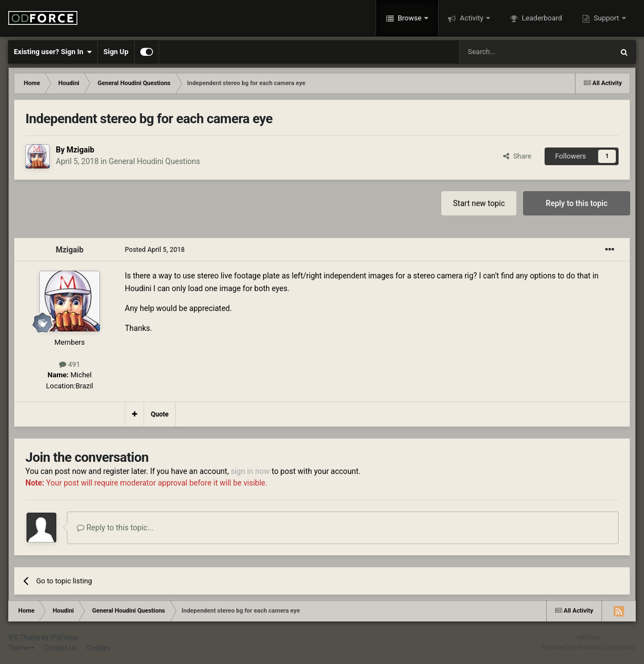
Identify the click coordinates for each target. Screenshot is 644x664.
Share (517, 156)
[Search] (510, 52)
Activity (471, 18)
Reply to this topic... (115, 528)
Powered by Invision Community (588, 647)
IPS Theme (24, 637)
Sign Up (116, 52)
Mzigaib (80, 150)
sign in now (250, 471)
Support (606, 18)
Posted (155, 250)
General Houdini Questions (155, 161)
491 (70, 364)
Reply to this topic (577, 203)
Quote (160, 414)
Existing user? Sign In (53, 52)
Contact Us (60, 648)
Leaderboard (541, 18)
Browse (410, 18)
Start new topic (479, 203)
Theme (21, 648)
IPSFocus (64, 637)
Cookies (99, 648)
